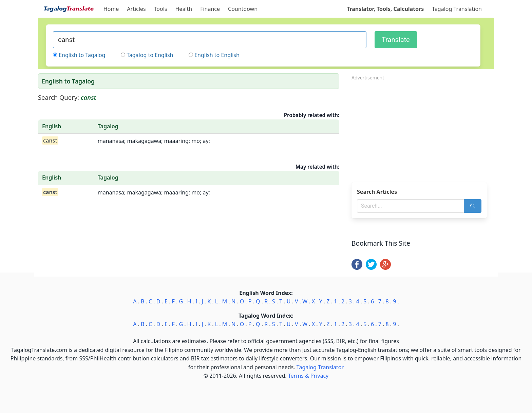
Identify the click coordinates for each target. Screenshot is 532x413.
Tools (161, 9)
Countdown (243, 9)
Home (111, 9)
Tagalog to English (150, 55)
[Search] (473, 206)
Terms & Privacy (308, 376)
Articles (136, 9)
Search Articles (377, 192)
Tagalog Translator (320, 367)
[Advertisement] (423, 129)
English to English (217, 55)
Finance (210, 9)
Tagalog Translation (457, 9)
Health (184, 9)
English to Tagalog (82, 55)
